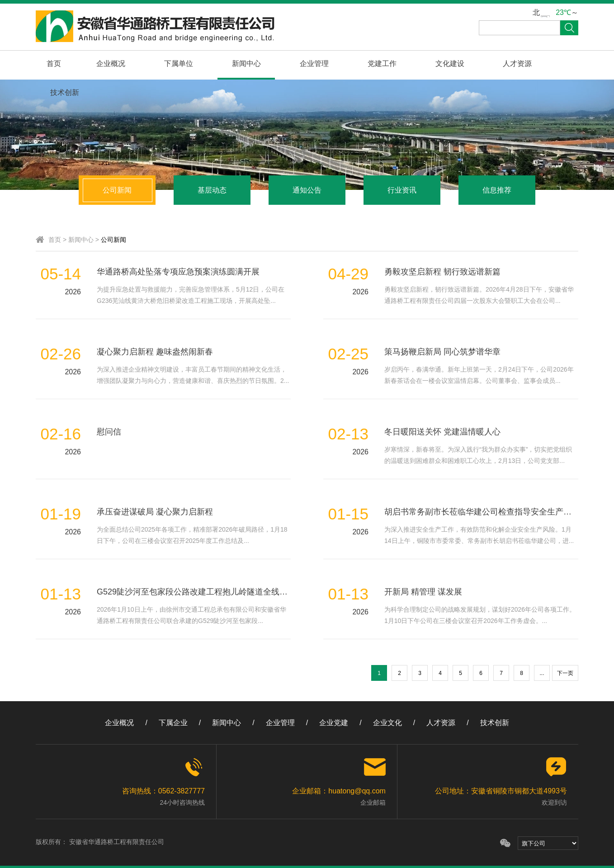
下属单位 (168, 64)
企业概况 (104, 64)
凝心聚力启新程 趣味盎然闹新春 (155, 352)
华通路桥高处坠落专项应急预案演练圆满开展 (178, 272)
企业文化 (387, 723)
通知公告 (307, 190)
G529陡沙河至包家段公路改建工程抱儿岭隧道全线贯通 (196, 592)
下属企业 (173, 723)
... (542, 673)
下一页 (565, 673)
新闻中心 (232, 64)
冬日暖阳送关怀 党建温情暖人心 (442, 432)
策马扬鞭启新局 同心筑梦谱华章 (442, 352)
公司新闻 (117, 190)
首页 (52, 64)
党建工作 (359, 64)
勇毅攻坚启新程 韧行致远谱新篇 (442, 272)
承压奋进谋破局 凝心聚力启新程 (155, 512)
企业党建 (334, 723)
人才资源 (487, 64)
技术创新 (551, 64)
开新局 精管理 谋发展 (423, 592)
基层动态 (212, 190)
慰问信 (109, 432)
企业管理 (296, 64)
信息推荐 (497, 190)
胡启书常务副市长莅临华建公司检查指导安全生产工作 (482, 512)
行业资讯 (402, 190)
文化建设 (423, 64)
